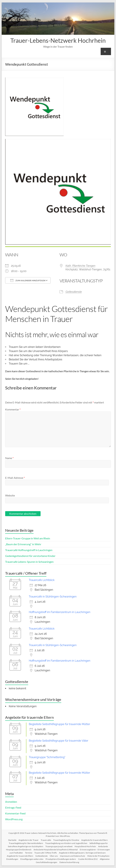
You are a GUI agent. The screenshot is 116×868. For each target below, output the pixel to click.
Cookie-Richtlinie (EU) (88, 859)
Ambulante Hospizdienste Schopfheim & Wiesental (56, 850)
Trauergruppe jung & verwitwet (59, 846)
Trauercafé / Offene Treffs (46, 853)
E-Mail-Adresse (15, 478)
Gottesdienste (74, 292)
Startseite (12, 840)
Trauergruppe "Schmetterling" (47, 757)
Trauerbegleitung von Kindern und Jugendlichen (66, 843)
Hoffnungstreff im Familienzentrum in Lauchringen (60, 612)
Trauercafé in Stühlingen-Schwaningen (53, 597)
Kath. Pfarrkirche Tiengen (80, 266)
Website (10, 495)
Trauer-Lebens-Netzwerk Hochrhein (58, 40)
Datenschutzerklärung (69, 862)
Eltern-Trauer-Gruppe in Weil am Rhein (28, 538)
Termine (29, 853)
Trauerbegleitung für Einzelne (66, 840)
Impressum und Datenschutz (73, 856)
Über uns (54, 856)
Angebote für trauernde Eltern (94, 840)
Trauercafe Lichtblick (42, 580)
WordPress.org (14, 819)
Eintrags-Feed (13, 807)
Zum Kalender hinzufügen (28, 280)
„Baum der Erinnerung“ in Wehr (23, 544)
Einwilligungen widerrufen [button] (32, 859)
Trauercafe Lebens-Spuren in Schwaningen (29, 562)
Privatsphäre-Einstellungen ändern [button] (61, 859)
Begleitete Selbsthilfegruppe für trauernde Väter (59, 741)
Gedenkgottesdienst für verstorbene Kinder (30, 556)
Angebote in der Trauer (29, 840)
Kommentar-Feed (15, 813)
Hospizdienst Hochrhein (85, 846)
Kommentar (13, 409)
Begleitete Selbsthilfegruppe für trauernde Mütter (60, 724)
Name (9, 458)
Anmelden (11, 802)
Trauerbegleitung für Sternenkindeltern (26, 843)
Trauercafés (46, 840)
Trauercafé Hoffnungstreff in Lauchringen (29, 550)
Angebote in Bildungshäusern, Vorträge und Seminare (82, 853)
